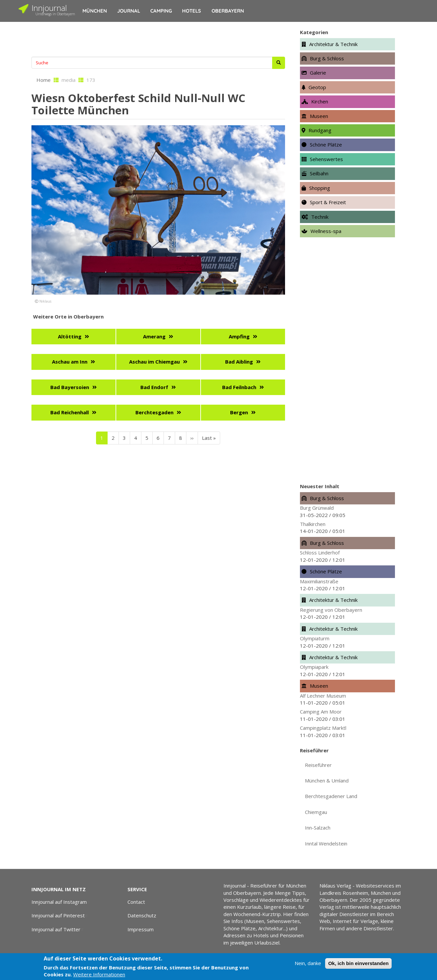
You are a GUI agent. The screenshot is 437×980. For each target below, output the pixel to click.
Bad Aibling (239, 362)
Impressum (141, 929)
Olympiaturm (315, 638)
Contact (136, 902)
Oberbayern (228, 11)
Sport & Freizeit (328, 202)
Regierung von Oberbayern (331, 610)
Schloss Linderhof (320, 552)
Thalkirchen (313, 524)
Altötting (70, 336)
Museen (319, 116)
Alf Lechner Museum (323, 696)
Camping (161, 11)
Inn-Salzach (318, 828)
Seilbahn (319, 173)
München (95, 11)
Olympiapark (314, 667)
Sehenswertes (326, 159)
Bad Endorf (154, 387)
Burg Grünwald (317, 508)
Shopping (320, 188)
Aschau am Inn (70, 362)
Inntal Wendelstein (326, 843)
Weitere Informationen (99, 974)
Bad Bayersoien (70, 387)
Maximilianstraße (319, 581)
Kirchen (320, 101)
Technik (320, 217)
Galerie (318, 73)
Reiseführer (318, 765)
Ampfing (239, 336)
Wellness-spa (326, 231)
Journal (129, 11)
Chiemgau (316, 812)
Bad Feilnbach (239, 387)
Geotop (317, 87)
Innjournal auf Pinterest (60, 915)
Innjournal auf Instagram (61, 902)
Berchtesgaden (154, 412)
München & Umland (327, 780)
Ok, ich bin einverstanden (358, 963)
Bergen (239, 412)
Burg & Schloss (327, 58)
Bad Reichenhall (70, 412)
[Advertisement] (158, 38)
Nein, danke (308, 963)
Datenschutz (142, 915)
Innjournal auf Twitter (58, 929)
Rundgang (320, 130)
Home (44, 80)
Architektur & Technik (333, 44)
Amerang (154, 336)
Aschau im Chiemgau (154, 362)
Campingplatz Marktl (323, 728)
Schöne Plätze (326, 144)
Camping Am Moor (321, 712)
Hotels (192, 11)
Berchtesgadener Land (331, 796)
